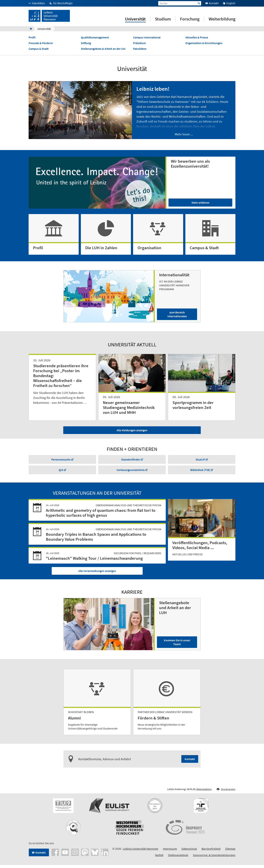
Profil (32, 39)
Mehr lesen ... (184, 135)
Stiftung (86, 44)
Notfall (159, 858)
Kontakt (190, 762)
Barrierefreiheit (211, 852)
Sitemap (230, 852)
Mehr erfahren (200, 204)
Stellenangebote (178, 858)
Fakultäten (140, 50)
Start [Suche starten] (199, 3)
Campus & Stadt (39, 50)
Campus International (147, 39)
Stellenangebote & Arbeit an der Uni (103, 50)
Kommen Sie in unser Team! (177, 645)
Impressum (170, 852)
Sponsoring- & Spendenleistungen (214, 858)
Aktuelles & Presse (197, 39)
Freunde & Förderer (41, 44)
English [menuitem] (231, 3)
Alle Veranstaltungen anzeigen (97, 574)
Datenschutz (189, 852)
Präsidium (139, 44)
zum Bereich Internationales (177, 316)
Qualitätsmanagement (95, 39)
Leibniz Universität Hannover (141, 852)
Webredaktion (204, 792)
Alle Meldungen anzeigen (132, 431)
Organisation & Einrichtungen (204, 44)
